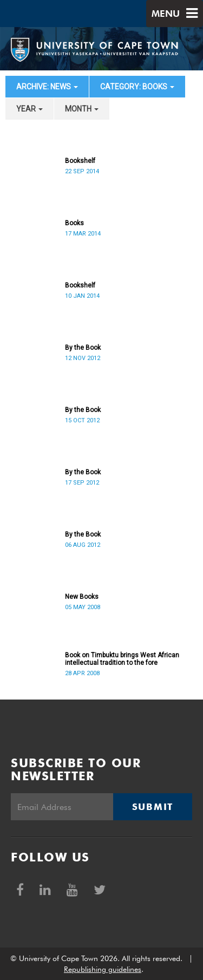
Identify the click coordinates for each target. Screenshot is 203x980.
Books (74, 223)
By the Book (83, 348)
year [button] (30, 109)
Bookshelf (80, 161)
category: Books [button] (137, 87)
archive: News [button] (47, 87)
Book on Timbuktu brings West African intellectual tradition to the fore (122, 659)
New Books (82, 597)
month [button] (82, 109)
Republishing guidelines (103, 969)
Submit (153, 807)
